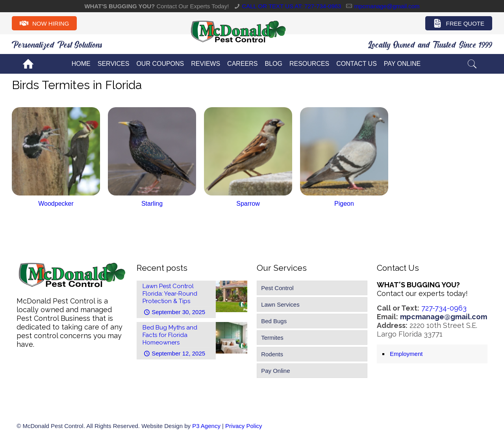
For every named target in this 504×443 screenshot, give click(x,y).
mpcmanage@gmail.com (387, 6)
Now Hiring (44, 23)
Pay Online (275, 371)
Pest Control (277, 288)
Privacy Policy (244, 426)
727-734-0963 (444, 308)
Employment (406, 354)
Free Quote (459, 23)
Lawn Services (280, 304)
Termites (272, 338)
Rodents (272, 354)
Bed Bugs (274, 321)
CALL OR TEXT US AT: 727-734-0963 (291, 6)
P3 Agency (206, 426)
